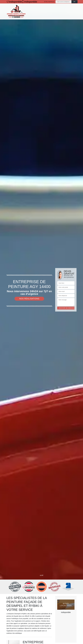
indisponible (13, 2)
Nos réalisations (29, 299)
